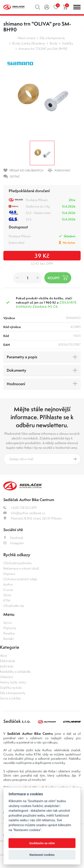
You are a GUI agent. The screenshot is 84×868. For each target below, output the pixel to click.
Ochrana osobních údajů (20, 579)
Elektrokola (8, 661)
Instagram (14, 543)
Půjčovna (10, 628)
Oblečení (6, 677)
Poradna (9, 633)
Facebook (13, 538)
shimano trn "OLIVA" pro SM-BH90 (43, 49)
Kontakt (9, 639)
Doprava (9, 574)
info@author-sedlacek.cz (24, 513)
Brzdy (54, 43)
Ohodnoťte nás (14, 606)
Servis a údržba (10, 698)
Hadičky (68, 43)
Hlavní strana (26, 38)
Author (8, 584)
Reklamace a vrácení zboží (21, 568)
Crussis (8, 590)
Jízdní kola (7, 666)
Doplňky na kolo (11, 688)
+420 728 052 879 (20, 508)
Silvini (7, 595)
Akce (3, 656)
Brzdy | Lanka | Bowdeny (29, 43)
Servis (8, 623)
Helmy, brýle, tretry (13, 682)
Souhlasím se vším (42, 843)
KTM (7, 600)
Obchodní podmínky (18, 563)
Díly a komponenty (52, 38)
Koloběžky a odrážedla (15, 672)
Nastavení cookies (42, 855)
